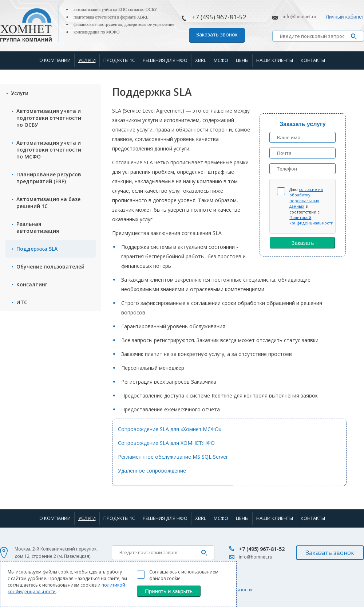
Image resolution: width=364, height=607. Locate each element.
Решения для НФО (165, 60)
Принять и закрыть (169, 591)
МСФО (221, 60)
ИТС (22, 302)
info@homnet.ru (299, 17)
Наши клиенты (275, 60)
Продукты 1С (119, 60)
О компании (55, 60)
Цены (242, 60)
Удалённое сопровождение (152, 471)
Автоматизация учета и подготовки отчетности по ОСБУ (49, 118)
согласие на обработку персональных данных (306, 198)
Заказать (302, 243)
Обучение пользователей (50, 267)
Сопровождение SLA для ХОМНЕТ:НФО (166, 443)
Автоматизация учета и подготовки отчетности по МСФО (49, 150)
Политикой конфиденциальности (311, 220)
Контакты (313, 60)
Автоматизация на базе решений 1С (48, 203)
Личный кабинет (345, 17)
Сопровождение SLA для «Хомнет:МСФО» (170, 429)
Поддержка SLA (37, 249)
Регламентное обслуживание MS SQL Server (173, 457)
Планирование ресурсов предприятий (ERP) (49, 178)
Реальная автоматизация (38, 227)
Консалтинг (32, 284)
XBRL (201, 60)
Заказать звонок (217, 34)
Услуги (87, 60)
